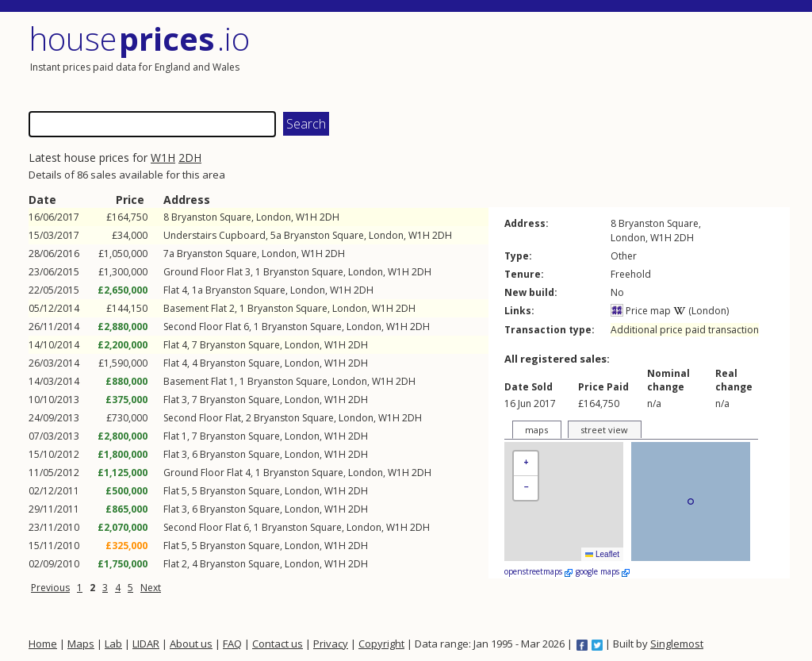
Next (151, 588)
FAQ (232, 644)
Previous (50, 588)
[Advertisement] (599, 60)
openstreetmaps (538, 571)
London (274, 217)
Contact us (278, 644)
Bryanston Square (211, 217)
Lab (113, 644)
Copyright (381, 644)
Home (43, 644)
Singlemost (677, 644)
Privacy (331, 644)
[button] (526, 464)
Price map (641, 311)
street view (604, 430)
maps (536, 430)
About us (191, 644)
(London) (701, 311)
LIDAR (146, 644)
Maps (81, 644)
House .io (139, 38)
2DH (190, 158)
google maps (603, 571)
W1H (163, 158)
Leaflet (602, 554)
